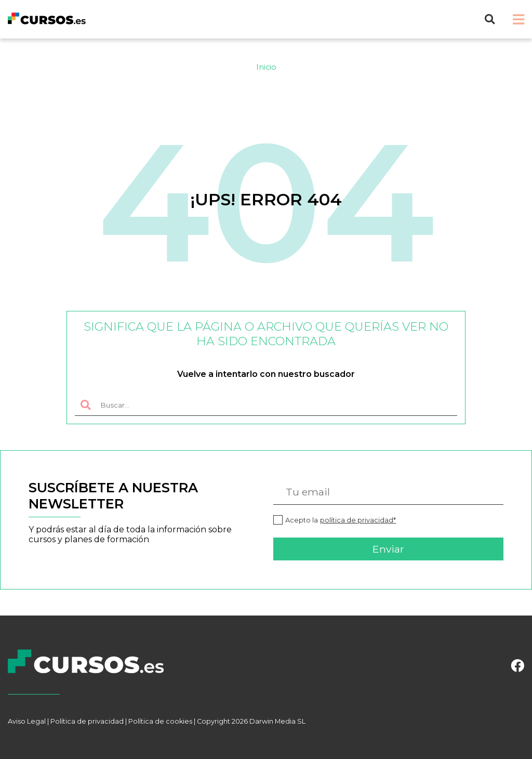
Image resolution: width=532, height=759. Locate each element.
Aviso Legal (27, 721)
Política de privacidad (87, 721)
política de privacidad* (358, 520)
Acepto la (341, 520)
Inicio (266, 67)
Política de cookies (160, 721)
